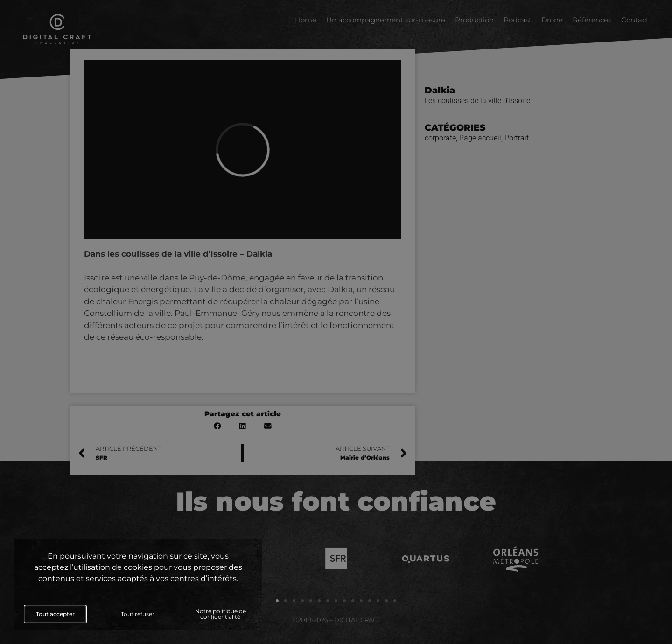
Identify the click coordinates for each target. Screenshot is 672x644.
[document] (336, 322)
